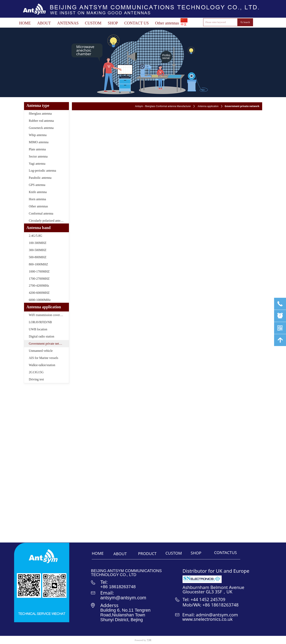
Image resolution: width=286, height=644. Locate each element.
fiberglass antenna (40, 114)
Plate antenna (37, 149)
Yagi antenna (37, 164)
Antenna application (208, 106)
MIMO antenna (39, 142)
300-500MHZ (38, 250)
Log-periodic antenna (42, 171)
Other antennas (38, 206)
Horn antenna (37, 199)
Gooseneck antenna (41, 128)
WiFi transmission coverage (47, 315)
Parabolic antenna (40, 178)
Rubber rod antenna (41, 121)
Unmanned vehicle (41, 351)
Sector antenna (38, 156)
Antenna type (38, 105)
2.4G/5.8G (36, 236)
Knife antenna (38, 192)
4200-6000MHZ (39, 293)
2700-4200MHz (39, 286)
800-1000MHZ (38, 264)
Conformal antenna (41, 213)
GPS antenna (37, 185)
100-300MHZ (38, 243)
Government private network (47, 344)
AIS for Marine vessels (43, 358)
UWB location (38, 329)
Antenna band (39, 228)
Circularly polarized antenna (47, 221)
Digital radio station (42, 336)
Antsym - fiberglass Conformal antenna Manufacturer (163, 106)
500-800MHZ (38, 257)
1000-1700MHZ (39, 271)
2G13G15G (36, 372)
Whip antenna (38, 135)
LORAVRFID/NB (40, 322)
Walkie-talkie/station (42, 365)
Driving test (36, 379)
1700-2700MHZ (39, 279)
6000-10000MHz (40, 300)
